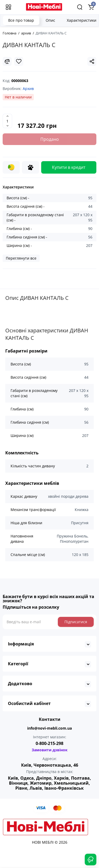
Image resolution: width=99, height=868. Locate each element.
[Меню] (8, 7)
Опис (50, 20)
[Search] (80, 7)
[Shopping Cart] (91, 7)
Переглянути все (21, 258)
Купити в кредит (69, 167)
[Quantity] (7, 121)
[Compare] (7, 61)
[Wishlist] (19, 61)
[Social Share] (92, 61)
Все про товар (21, 20)
